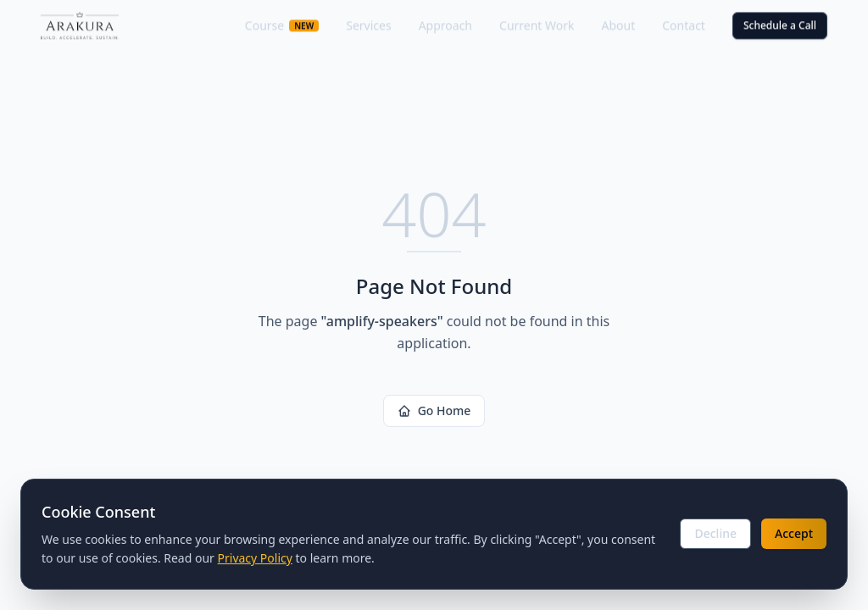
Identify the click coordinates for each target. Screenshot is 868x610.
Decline (715, 533)
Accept (794, 533)
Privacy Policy (255, 558)
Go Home (434, 410)
